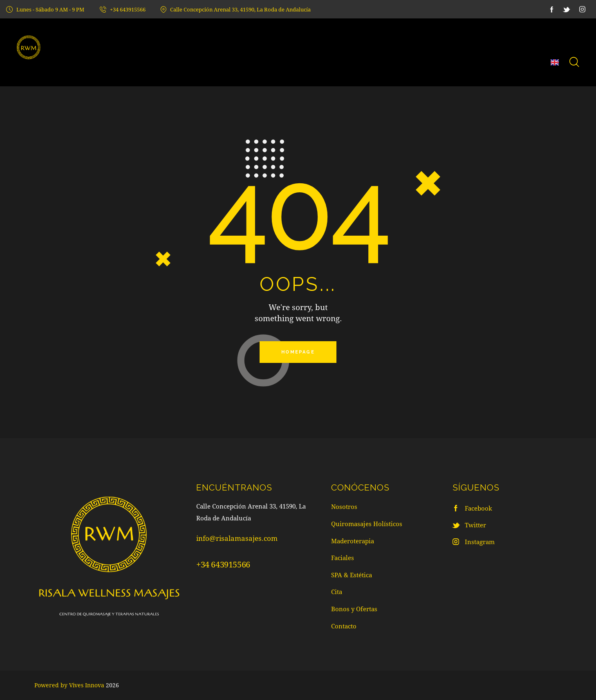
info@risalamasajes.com (237, 539)
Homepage (298, 352)
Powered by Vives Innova (69, 685)
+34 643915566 (223, 565)
